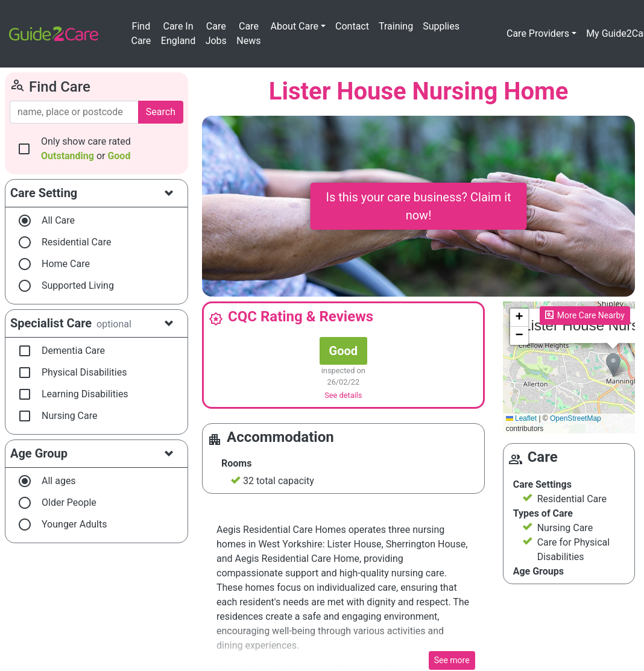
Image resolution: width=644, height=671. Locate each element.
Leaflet (521, 418)
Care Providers (538, 33)
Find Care (141, 33)
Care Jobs (216, 33)
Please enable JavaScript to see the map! (569, 368)
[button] (613, 365)
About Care (295, 26)
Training (396, 26)
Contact (352, 26)
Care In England (178, 33)
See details (343, 395)
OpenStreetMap (576, 418)
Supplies (441, 26)
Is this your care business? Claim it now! (418, 206)
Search (161, 112)
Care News (248, 33)
